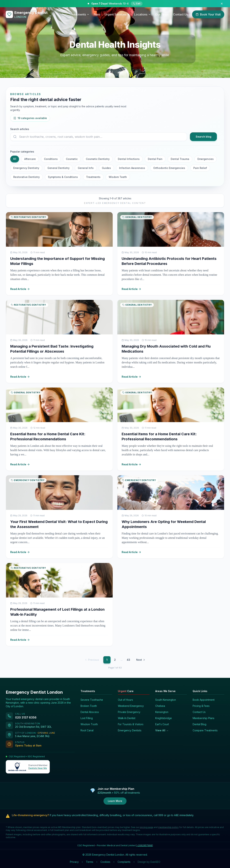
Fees (97, 14)
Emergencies (206, 159)
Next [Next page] (141, 660)
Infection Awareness (132, 168)
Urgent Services (117, 14)
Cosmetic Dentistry (98, 159)
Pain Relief (200, 168)
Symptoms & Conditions (63, 177)
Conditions (51, 159)
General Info (86, 168)
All (15, 159)
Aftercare (30, 159)
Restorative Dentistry (27, 177)
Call (137, 4)
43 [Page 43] (128, 660)
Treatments (80, 14)
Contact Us (180, 14)
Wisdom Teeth (118, 177)
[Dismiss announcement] (222, 4)
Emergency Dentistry (26, 168)
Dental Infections (129, 159)
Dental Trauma (180, 159)
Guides (106, 168)
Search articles (20, 129)
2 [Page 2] (115, 660)
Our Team (162, 14)
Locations (143, 14)
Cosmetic (72, 159)
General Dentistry (58, 168)
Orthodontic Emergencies (169, 168)
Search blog (203, 137)
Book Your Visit (208, 14)
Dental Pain (155, 159)
